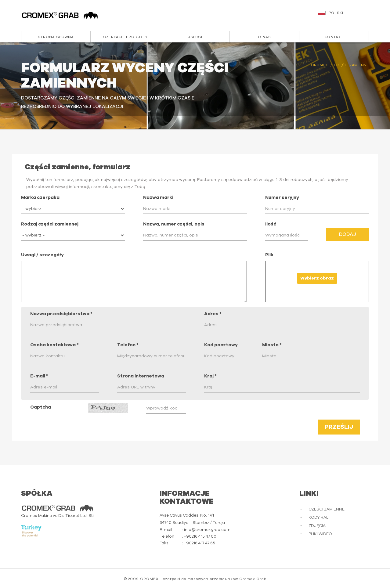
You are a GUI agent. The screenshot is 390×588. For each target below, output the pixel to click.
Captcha (41, 407)
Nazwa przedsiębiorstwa (61, 314)
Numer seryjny (282, 198)
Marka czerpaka (40, 198)
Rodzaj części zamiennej (50, 224)
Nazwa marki (158, 198)
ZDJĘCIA (317, 526)
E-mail (39, 376)
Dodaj (348, 234)
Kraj (210, 376)
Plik (269, 255)
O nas (264, 37)
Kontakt (334, 37)
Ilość (271, 224)
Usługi (195, 37)
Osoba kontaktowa (54, 345)
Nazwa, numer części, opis (174, 224)
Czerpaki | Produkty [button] (125, 37)
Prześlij (339, 427)
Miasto (272, 345)
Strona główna (56, 37)
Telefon (128, 345)
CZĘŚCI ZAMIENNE (327, 509)
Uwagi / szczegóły (42, 255)
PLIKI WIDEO (320, 534)
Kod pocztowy (221, 345)
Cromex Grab (253, 579)
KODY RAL (318, 518)
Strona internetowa (141, 376)
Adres (213, 314)
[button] (344, 16)
